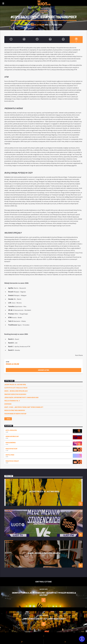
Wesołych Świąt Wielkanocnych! (15, 410)
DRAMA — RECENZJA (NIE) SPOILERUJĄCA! (16, 391)
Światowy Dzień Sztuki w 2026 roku (15, 394)
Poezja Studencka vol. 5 (12, 401)
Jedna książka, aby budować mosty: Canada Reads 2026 (21, 397)
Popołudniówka (11, 443)
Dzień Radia (8, 404)
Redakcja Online (38, 25)
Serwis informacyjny (12, 436)
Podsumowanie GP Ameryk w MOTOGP (15, 414)
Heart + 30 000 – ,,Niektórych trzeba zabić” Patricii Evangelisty (24, 407)
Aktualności (43, 12)
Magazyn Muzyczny (11, 449)
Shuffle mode (10, 455)
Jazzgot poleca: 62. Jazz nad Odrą (15, 384)
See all (8, 419)
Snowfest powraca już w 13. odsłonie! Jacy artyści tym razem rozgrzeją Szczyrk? (44, 594)
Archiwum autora (43, 370)
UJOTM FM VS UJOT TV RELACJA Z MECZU (16, 388)
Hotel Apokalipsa (11, 430)
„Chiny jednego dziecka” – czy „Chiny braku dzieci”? (44, 619)
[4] (76, 40)
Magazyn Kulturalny (12, 461)
